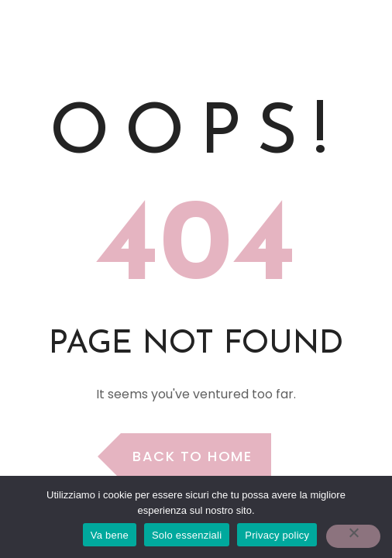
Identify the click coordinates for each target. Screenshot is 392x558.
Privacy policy (277, 535)
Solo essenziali (187, 535)
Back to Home (192, 456)
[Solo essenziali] (353, 536)
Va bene (110, 535)
